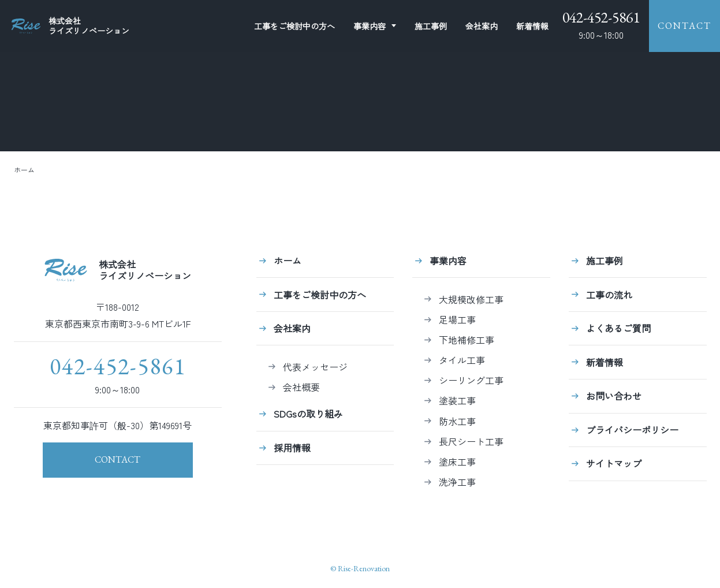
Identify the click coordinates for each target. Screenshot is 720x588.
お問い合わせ (614, 396)
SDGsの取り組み (308, 414)
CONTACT (684, 26)
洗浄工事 (457, 482)
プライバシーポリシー (632, 430)
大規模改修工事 (471, 299)
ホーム (24, 170)
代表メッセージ (315, 367)
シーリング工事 (471, 380)
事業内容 (370, 26)
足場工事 (457, 319)
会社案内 (482, 26)
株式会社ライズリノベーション (118, 270)
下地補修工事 (467, 340)
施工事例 (431, 26)
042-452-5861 (601, 18)
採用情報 (292, 448)
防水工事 (457, 421)
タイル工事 (462, 360)
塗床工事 (457, 462)
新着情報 (532, 26)
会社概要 (301, 387)
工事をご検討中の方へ (320, 295)
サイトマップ (614, 463)
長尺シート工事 (471, 441)
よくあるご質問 (618, 328)
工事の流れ (609, 295)
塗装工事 (457, 400)
